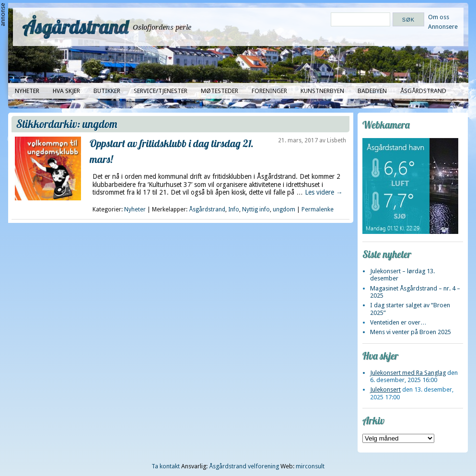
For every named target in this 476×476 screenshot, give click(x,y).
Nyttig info (256, 209)
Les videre (324, 192)
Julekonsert (385, 389)
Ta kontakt (166, 466)
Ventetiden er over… (398, 322)
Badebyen (372, 91)
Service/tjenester (161, 91)
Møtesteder (220, 91)
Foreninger (269, 91)
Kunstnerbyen (322, 91)
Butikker (107, 91)
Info (234, 209)
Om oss (439, 17)
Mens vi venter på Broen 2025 (411, 332)
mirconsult (310, 466)
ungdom (284, 209)
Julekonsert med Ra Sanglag (408, 373)
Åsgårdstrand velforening (244, 466)
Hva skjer (66, 91)
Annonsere (443, 27)
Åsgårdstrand (75, 27)
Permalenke (318, 209)
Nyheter (27, 91)
